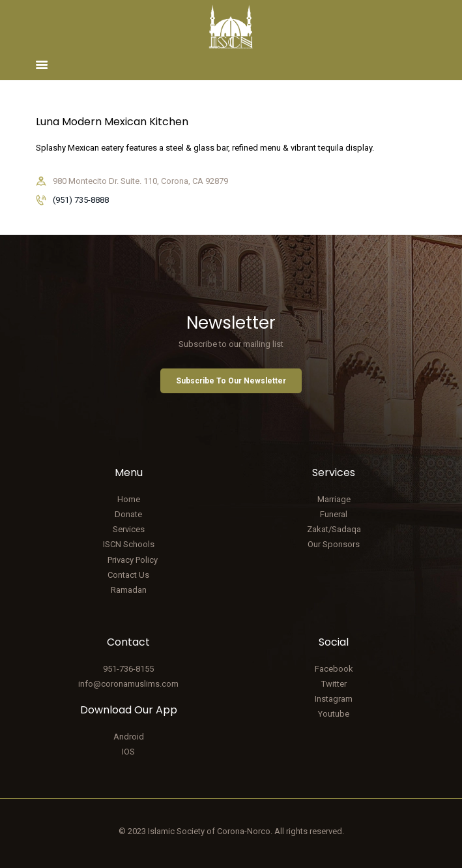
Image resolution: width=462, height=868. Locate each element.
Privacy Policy (133, 560)
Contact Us (128, 575)
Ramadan (129, 590)
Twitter (334, 684)
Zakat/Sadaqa (334, 529)
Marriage (334, 499)
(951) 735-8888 (81, 200)
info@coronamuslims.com (128, 684)
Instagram (334, 699)
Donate (128, 514)
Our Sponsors (334, 544)
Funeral (334, 514)
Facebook (334, 669)
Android (129, 737)
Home (129, 499)
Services (129, 529)
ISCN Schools (129, 544)
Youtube (334, 714)
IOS (128, 752)
